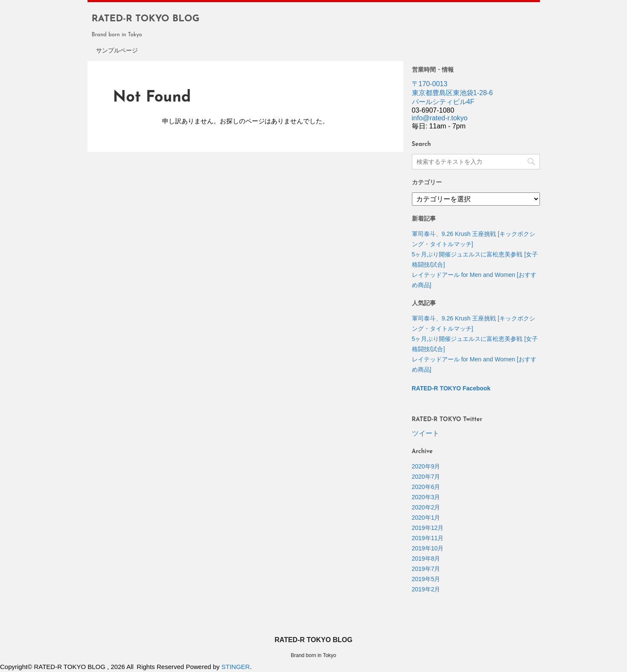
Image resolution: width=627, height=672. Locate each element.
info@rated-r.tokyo (440, 118)
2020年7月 (426, 477)
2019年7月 (426, 569)
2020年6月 (426, 487)
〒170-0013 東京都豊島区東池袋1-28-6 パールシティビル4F (452, 93)
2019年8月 (426, 559)
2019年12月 (428, 528)
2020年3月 (426, 497)
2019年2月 (426, 589)
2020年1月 (426, 518)
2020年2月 (426, 507)
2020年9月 (426, 466)
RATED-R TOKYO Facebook (451, 388)
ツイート (426, 433)
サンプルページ (117, 51)
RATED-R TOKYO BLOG (146, 19)
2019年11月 (428, 538)
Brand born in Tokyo (313, 655)
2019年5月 (426, 579)
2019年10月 (428, 548)
